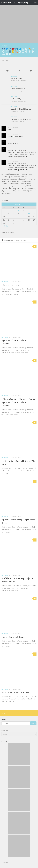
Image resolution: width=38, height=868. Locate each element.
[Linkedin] (17, 49)
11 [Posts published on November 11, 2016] (24, 214)
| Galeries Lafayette (10, 285)
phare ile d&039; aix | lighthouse (21, 109)
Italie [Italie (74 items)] (18, 184)
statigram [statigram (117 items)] (28, 191)
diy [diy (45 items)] (12, 179)
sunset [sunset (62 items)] (9, 193)
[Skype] (20, 49)
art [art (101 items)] (3, 174)
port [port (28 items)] (6, 191)
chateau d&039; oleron (18, 99)
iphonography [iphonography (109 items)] (7, 184)
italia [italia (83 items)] (14, 184)
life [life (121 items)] (21, 184)
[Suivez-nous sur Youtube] (7, 54)
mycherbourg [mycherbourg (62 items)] (15, 186)
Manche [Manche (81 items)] (28, 184)
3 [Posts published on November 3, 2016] (18, 211)
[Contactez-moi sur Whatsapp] (23, 49)
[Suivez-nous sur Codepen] (4, 52)
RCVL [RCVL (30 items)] (9, 191)
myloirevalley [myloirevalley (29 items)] (23, 186)
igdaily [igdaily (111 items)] (4, 181)
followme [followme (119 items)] (21, 179)
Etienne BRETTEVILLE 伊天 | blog (15, 3)
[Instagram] (10, 49)
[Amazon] (29, 49)
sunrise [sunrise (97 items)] (4, 193)
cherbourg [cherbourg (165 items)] (6, 177)
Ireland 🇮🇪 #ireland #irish (16, 136)
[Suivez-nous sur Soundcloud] (4, 54)
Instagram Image (16, 78)
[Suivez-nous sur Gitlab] (33, 49)
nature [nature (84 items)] (28, 186)
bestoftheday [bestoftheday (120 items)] (9, 174)
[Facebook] (4, 49)
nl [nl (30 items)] (2, 189)
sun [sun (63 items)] (33, 191)
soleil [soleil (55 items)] (22, 191)
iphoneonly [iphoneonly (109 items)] (26, 181)
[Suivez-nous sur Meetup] (26, 52)
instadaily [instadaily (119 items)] (10, 181)
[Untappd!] (13, 52)
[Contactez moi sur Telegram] (26, 49)
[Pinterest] (13, 49)
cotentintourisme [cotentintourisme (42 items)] (6, 179)
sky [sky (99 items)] (19, 191)
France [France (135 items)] (28, 179)
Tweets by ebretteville (8, 232)
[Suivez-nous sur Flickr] (23, 52)
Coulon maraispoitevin (18, 89)
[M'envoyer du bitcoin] (29, 52)
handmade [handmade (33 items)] (33, 179)
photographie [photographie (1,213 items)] (16, 188)
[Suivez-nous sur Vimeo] (10, 54)
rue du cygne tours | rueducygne (21, 119)
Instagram (5, 282)
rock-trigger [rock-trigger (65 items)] (14, 191)
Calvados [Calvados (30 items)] (16, 174)
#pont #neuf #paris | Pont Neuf (16, 692)
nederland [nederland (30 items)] (33, 186)
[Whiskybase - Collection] (10, 52)
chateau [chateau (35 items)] (30, 174)
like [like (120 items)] (24, 184)
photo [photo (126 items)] (5, 188)
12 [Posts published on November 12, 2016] (29, 214)
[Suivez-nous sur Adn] (20, 52)
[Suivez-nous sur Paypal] (33, 52)
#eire (9, 129)
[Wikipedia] (7, 52)
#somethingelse (13, 143)
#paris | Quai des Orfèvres (13, 637)
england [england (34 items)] (15, 179)
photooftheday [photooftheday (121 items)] (30, 188)
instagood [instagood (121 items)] (18, 181)
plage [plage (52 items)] (3, 191)
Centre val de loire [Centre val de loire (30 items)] (23, 174)
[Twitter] (7, 49)
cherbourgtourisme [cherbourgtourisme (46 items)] (16, 177)
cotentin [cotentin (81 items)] (24, 177)
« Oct (3, 226)
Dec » (8, 226)
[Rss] (17, 52)
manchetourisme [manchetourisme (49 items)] (6, 186)
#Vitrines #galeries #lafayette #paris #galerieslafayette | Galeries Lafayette (18, 402)
